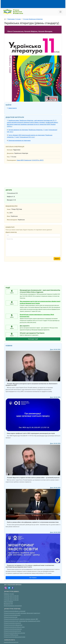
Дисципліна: (10, 153)
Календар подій (33, 339)
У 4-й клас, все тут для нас (11, 600)
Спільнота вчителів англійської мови (14, 627)
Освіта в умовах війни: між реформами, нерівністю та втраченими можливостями (33, 522)
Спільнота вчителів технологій (12, 623)
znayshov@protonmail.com (11, 642)
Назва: (9, 209)
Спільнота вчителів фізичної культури (14, 633)
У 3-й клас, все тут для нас (11, 598)
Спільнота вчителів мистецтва (12, 631)
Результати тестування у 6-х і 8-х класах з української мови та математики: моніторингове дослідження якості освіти (30, 566)
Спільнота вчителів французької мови (15, 637)
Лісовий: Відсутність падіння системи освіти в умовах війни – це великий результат (33, 478)
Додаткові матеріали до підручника (19, 141)
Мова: (9, 216)
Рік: (8, 213)
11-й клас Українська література (33, 19)
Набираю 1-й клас (9, 594)
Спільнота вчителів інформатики (13, 625)
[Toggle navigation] (60, 12)
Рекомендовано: (12, 160)
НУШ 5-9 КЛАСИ (8, 602)
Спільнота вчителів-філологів (12, 615)
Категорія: (10, 150)
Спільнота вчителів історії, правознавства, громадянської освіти (22, 621)
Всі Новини (33, 578)
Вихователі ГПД (8, 604)
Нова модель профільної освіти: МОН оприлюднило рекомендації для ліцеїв (31, 433)
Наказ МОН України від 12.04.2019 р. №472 (30, 160)
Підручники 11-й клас (14, 19)
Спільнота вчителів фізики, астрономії (15, 611)
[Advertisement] (34, 4)
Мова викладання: (12, 220)
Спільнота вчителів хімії (11, 617)
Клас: (8, 157)
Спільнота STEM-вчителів (11, 635)
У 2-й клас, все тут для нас (11, 596)
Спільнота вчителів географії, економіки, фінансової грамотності (22, 613)
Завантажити (12, 108)
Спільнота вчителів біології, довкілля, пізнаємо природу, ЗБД (21, 619)
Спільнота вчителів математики (13, 629)
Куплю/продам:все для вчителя (13, 606)
